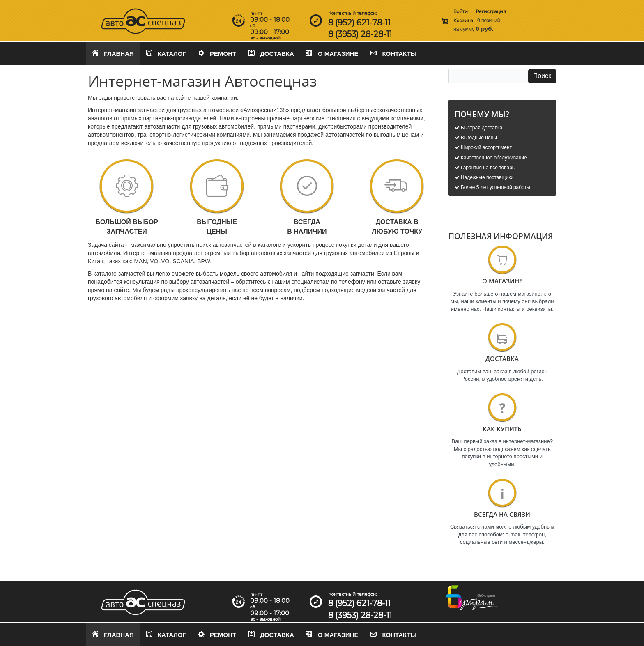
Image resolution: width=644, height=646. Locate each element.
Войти (461, 11)
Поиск (542, 76)
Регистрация (491, 11)
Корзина (463, 21)
